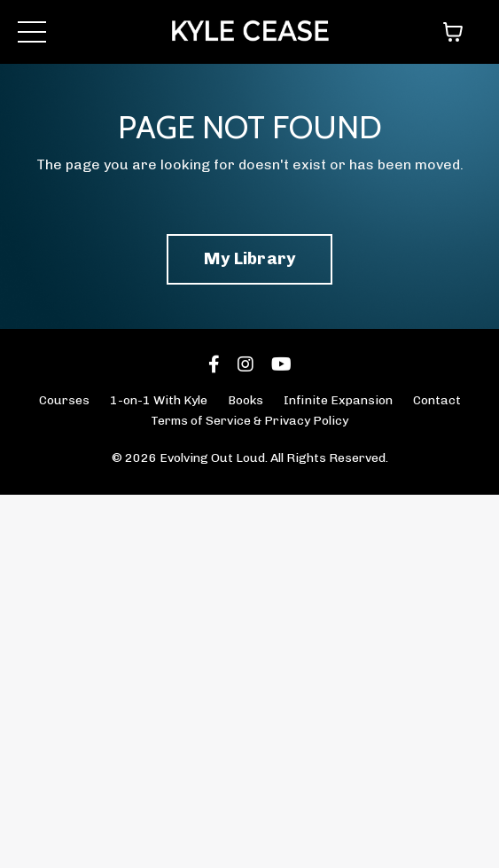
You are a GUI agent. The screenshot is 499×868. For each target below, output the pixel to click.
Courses (64, 400)
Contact (437, 400)
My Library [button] (250, 258)
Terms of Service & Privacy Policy (250, 421)
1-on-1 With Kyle (159, 400)
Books (246, 400)
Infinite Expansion (338, 400)
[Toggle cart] (453, 32)
